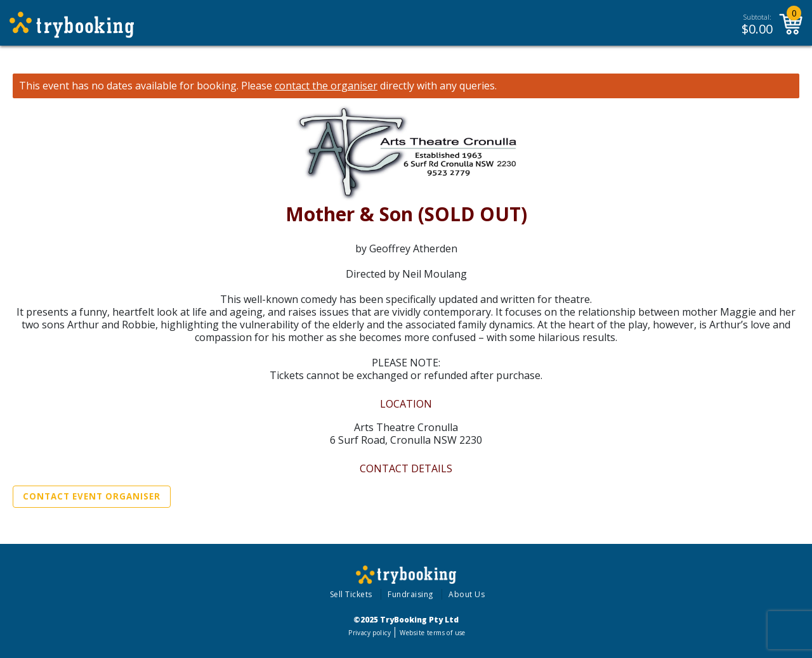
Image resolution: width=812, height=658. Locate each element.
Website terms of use (432, 633)
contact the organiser (326, 86)
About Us (467, 594)
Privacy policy (370, 633)
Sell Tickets (351, 594)
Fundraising (410, 594)
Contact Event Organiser (92, 496)
